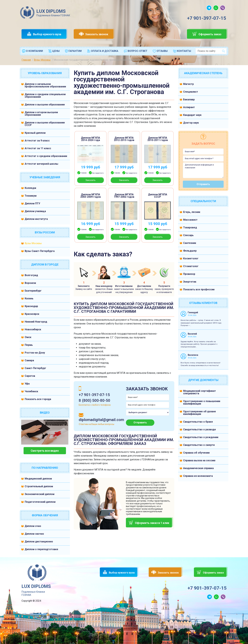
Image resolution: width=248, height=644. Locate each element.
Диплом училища (35, 211)
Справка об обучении (196, 453)
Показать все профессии (199, 289)
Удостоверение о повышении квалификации (202, 402)
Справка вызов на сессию (199, 460)
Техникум (31, 196)
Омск (28, 337)
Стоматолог (191, 266)
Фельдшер (190, 251)
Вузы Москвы (33, 243)
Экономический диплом (40, 494)
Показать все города (38, 399)
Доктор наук (191, 123)
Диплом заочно (34, 534)
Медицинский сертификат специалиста (200, 392)
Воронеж (30, 283)
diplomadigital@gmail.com (101, 420)
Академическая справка (198, 468)
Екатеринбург (33, 291)
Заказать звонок (97, 34)
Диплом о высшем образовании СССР (45, 124)
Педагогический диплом (40, 502)
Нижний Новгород (36, 322)
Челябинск (31, 391)
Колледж (30, 188)
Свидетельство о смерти (199, 445)
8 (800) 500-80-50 (95, 400)
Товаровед (190, 227)
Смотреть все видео (45, 451)
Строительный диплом (39, 486)
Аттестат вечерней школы (41, 164)
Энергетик (190, 282)
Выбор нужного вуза (47, 34)
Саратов (30, 376)
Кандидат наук (192, 115)
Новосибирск (33, 329)
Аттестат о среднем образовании (46, 156)
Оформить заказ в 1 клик (152, 523)
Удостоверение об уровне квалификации (200, 413)
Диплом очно (33, 526)
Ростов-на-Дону (35, 353)
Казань (29, 298)
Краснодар (31, 306)
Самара (29, 360)
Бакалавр (189, 99)
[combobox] (211, 51)
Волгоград (31, 275)
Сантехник (190, 243)
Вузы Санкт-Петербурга (40, 251)
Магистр (188, 84)
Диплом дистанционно (39, 542)
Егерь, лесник (192, 212)
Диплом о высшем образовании (45, 105)
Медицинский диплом (38, 479)
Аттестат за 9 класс (37, 141)
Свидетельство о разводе (200, 429)
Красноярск (32, 314)
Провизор (189, 274)
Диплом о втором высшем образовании (41, 114)
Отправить (140, 423)
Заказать (90, 180)
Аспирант (189, 107)
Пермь (29, 345)
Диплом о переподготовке (41, 549)
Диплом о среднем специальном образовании (45, 96)
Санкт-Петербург (35, 368)
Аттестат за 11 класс (38, 148)
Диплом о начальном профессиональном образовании (45, 85)
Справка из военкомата (198, 476)
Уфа (27, 384)
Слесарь (188, 235)
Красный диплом (35, 133)
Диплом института (36, 219)
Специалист (191, 92)
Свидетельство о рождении (201, 437)
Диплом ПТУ (32, 203)
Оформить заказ (210, 34)
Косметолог (191, 258)
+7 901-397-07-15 (207, 18)
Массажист (190, 220)
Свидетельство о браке (198, 422)
